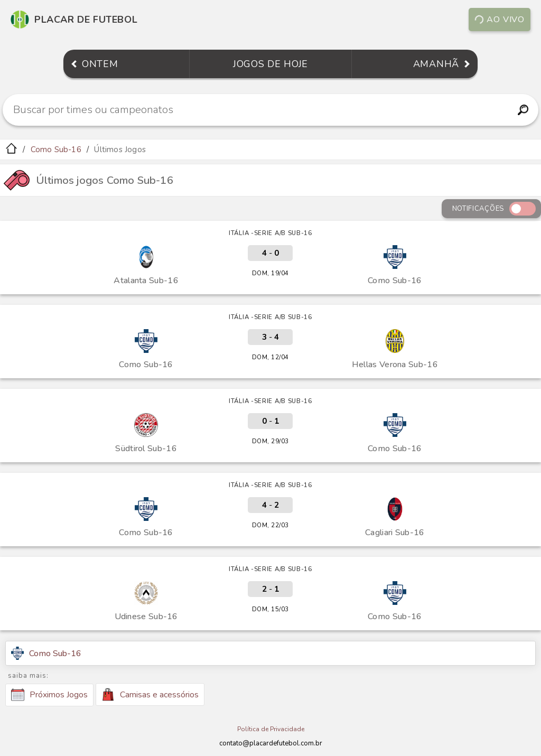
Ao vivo (500, 20)
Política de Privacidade (271, 729)
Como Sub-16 (56, 150)
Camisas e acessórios (150, 694)
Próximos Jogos (49, 695)
